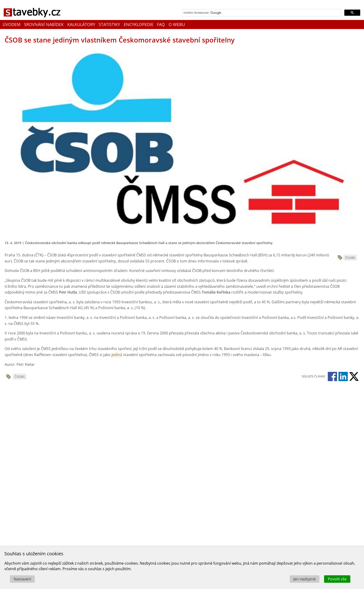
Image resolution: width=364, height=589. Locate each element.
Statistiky (109, 24)
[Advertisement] (79, 424)
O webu (177, 24)
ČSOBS (350, 258)
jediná (117, 355)
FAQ (161, 24)
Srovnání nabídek (44, 24)
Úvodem (11, 24)
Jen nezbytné (305, 579)
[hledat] (261, 13)
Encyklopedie (139, 24)
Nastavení (22, 579)
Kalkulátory (81, 24)
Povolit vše (337, 579)
